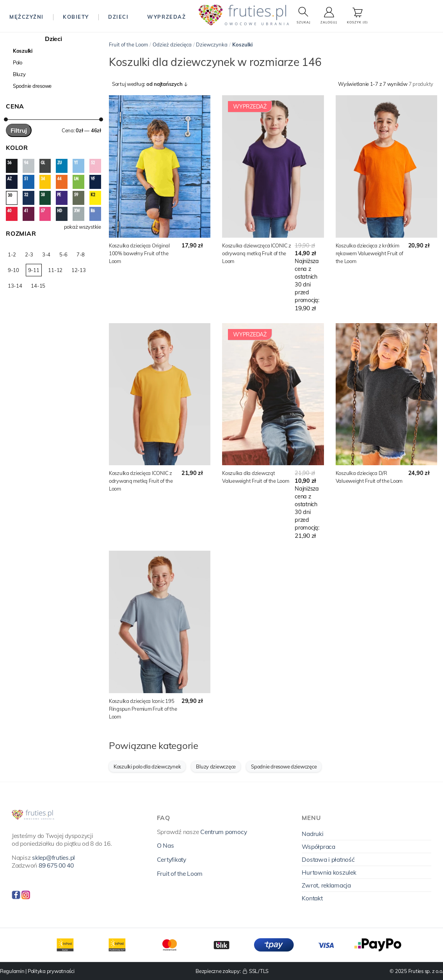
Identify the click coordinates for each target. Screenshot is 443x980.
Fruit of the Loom (128, 44)
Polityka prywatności (51, 971)
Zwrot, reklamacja (326, 885)
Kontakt (312, 898)
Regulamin (12, 971)
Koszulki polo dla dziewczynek (147, 767)
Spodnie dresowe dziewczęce (284, 767)
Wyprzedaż (166, 17)
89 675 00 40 (56, 865)
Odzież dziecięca (172, 44)
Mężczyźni (27, 17)
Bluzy (19, 74)
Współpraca (318, 847)
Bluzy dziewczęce (216, 767)
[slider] (6, 119)
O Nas (165, 845)
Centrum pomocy (223, 832)
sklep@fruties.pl (53, 857)
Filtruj (19, 130)
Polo (18, 62)
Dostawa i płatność (328, 859)
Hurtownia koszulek (329, 872)
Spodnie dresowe (32, 86)
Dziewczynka (212, 44)
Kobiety (76, 17)
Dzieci (118, 17)
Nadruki (312, 834)
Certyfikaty (172, 859)
